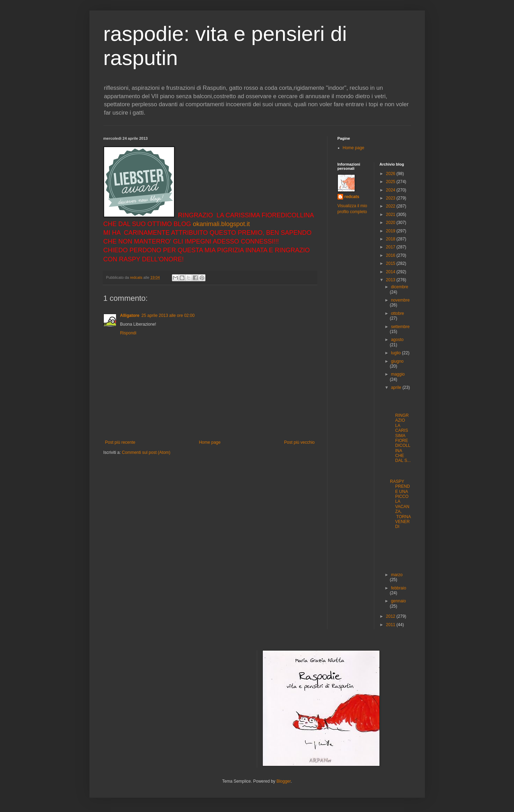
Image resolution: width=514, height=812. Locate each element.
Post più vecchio (299, 442)
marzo (397, 575)
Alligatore (130, 316)
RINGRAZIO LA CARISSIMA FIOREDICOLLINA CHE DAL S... (400, 436)
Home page (210, 442)
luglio (396, 353)
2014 (391, 272)
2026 (391, 174)
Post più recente (120, 442)
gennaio (399, 601)
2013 (391, 280)
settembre (400, 327)
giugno (397, 361)
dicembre (400, 287)
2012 (391, 616)
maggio (398, 374)
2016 (391, 255)
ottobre (397, 313)
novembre (400, 300)
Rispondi (128, 333)
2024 (391, 190)
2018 (391, 239)
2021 (391, 215)
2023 (391, 198)
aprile (397, 387)
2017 (391, 247)
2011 (391, 625)
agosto (397, 340)
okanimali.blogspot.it (221, 224)
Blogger (284, 781)
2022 (391, 206)
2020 (391, 223)
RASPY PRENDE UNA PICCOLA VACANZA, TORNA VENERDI (400, 504)
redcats (352, 197)
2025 (391, 182)
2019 (391, 231)
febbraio (399, 588)
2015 (391, 263)
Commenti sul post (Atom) (146, 452)
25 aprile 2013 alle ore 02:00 (168, 316)
